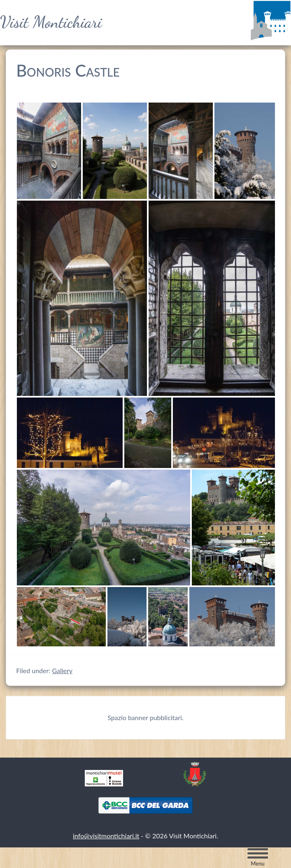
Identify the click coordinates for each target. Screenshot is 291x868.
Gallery (62, 670)
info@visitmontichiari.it (106, 836)
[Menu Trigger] (258, 857)
